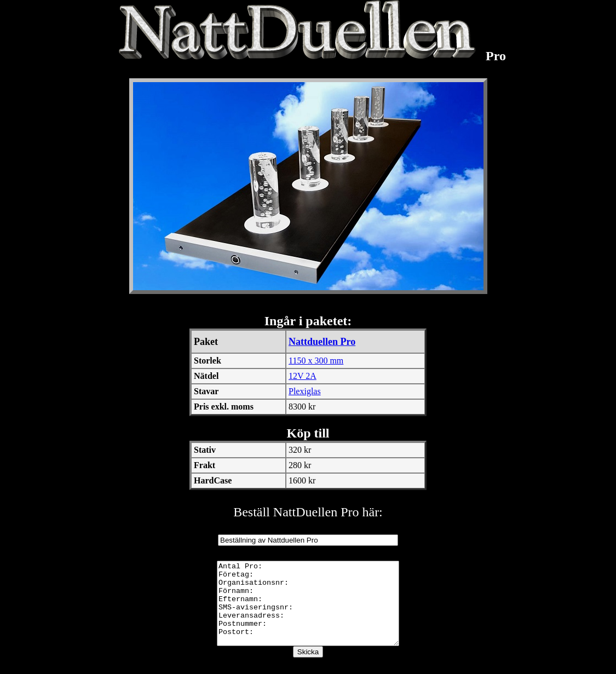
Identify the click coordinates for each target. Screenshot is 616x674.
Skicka (308, 668)
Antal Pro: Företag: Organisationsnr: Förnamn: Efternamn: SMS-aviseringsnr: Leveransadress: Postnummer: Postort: (308, 612)
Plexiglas (305, 391)
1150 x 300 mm (316, 361)
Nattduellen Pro (322, 342)
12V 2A (303, 376)
